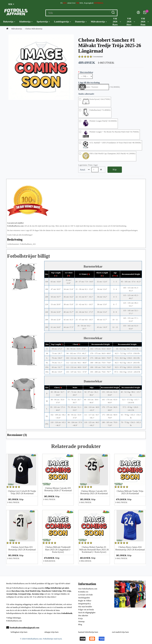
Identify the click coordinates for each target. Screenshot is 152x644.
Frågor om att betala (86, 610)
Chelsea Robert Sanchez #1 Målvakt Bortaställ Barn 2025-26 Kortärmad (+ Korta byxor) (94, 549)
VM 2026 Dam (145, 22)
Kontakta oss (83, 592)
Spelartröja (43, 22)
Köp (115, 169)
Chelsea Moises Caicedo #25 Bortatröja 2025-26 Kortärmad (94, 492)
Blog (80, 624)
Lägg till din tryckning (89, 83)
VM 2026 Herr (131, 22)
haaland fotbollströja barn (88, 632)
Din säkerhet (83, 615)
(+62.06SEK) (115, 87)
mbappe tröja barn (52, 632)
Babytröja (9, 22)
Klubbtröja (26, 22)
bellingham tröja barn (19, 632)
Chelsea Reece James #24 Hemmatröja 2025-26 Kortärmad (130, 548)
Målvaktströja (99, 22)
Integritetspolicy (85, 604)
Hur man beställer (85, 607)
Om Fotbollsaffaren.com (88, 589)
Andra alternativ (86, 94)
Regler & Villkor (85, 601)
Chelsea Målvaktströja (34, 29)
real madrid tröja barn (120, 632)
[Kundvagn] (145, 13)
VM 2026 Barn (117, 22)
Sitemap (81, 621)
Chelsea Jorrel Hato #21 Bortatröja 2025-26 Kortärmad (22, 548)
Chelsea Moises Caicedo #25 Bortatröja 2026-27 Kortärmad (58, 489)
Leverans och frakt (85, 595)
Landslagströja (62, 22)
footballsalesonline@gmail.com (23, 628)
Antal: (83, 170)
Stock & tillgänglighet (87, 612)
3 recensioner (98, 57)
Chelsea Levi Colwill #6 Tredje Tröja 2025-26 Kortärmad (22, 492)
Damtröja (81, 22)
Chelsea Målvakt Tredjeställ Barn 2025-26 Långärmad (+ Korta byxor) (58, 549)
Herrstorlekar (87, 72)
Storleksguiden (84, 598)
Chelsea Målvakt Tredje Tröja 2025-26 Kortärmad (130, 492)
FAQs (80, 618)
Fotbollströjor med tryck (52, 639)
